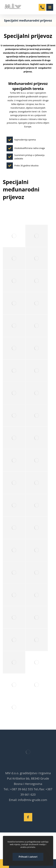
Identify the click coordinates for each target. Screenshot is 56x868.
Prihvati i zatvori (28, 857)
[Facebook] (28, 817)
